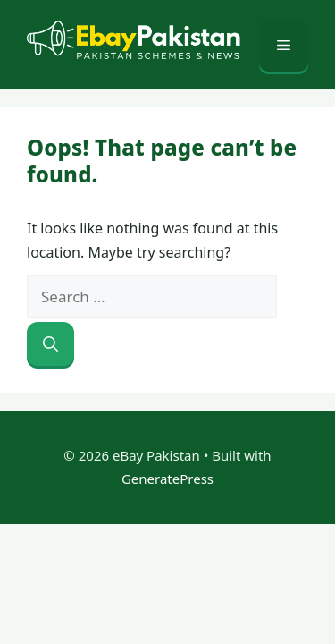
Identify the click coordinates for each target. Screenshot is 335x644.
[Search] (50, 344)
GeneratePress (167, 479)
